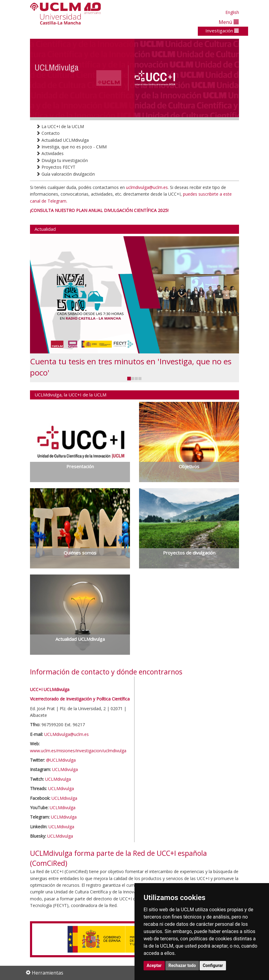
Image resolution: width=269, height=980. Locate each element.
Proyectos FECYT (56, 167)
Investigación (222, 31)
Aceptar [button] (154, 965)
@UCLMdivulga (61, 760)
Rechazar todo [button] (182, 965)
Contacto (48, 133)
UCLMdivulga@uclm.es (66, 734)
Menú (229, 22)
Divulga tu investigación (62, 160)
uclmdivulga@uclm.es (147, 187)
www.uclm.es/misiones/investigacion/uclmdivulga (78, 751)
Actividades (50, 153)
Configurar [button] (213, 965)
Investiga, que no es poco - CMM (71, 147)
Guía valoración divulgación (65, 174)
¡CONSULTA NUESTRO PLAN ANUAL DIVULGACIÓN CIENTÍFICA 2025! (99, 210)
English (232, 12)
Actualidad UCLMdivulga (62, 140)
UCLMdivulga (65, 769)
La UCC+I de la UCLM (60, 126)
